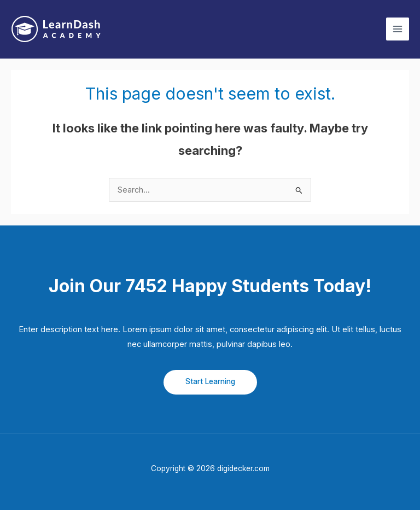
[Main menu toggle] (398, 29)
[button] (210, 382)
